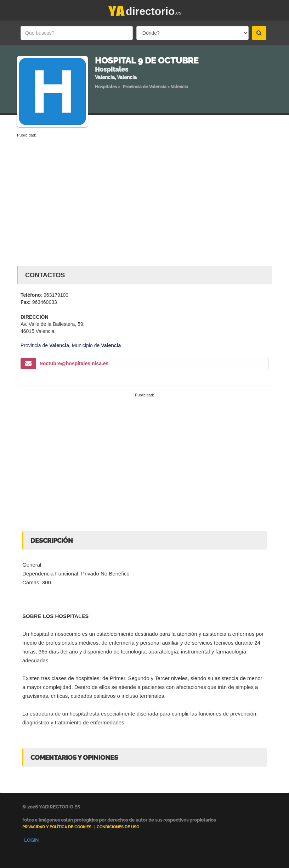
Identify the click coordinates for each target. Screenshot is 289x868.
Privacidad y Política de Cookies (57, 827)
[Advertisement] (144, 191)
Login (31, 840)
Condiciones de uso (118, 827)
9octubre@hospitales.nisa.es (74, 363)
